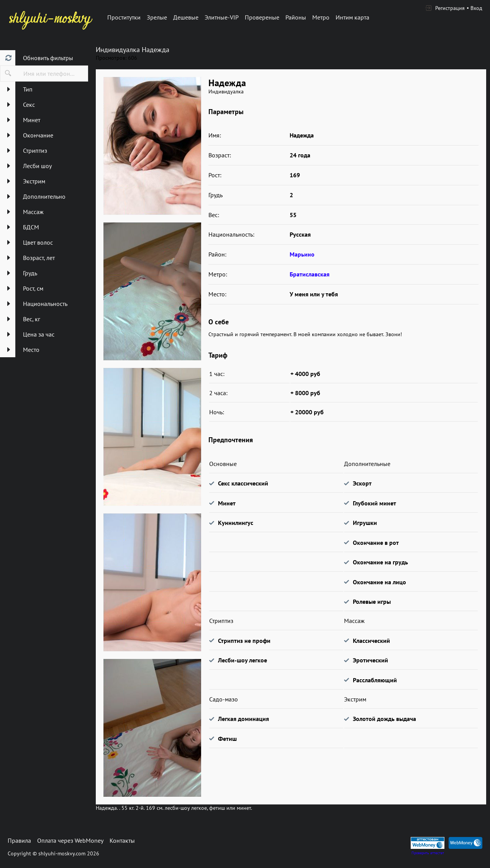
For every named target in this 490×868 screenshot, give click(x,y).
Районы (296, 17)
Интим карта (352, 17)
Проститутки (124, 17)
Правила (19, 840)
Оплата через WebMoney (70, 840)
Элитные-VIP (222, 17)
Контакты (122, 840)
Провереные (262, 17)
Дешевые (186, 17)
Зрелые (157, 17)
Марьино (302, 254)
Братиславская (310, 274)
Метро (321, 17)
